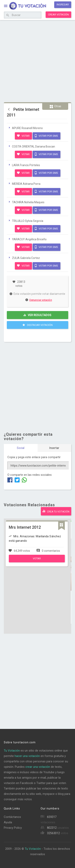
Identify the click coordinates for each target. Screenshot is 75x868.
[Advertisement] (37, 61)
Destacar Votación (37, 325)
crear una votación (38, 767)
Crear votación (58, 15)
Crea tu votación (56, 511)
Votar (23, 136)
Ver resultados (37, 315)
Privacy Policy (13, 828)
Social (21, 448)
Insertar (54, 448)
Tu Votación (12, 751)
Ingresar (63, 5)
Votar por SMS (46, 136)
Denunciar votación (39, 300)
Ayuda (8, 822)
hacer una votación (27, 756)
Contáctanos (12, 817)
